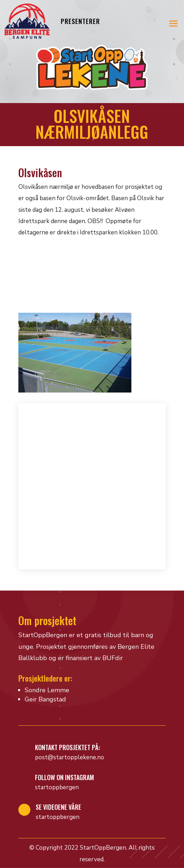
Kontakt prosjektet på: (67, 747)
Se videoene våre (58, 807)
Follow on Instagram (64, 777)
